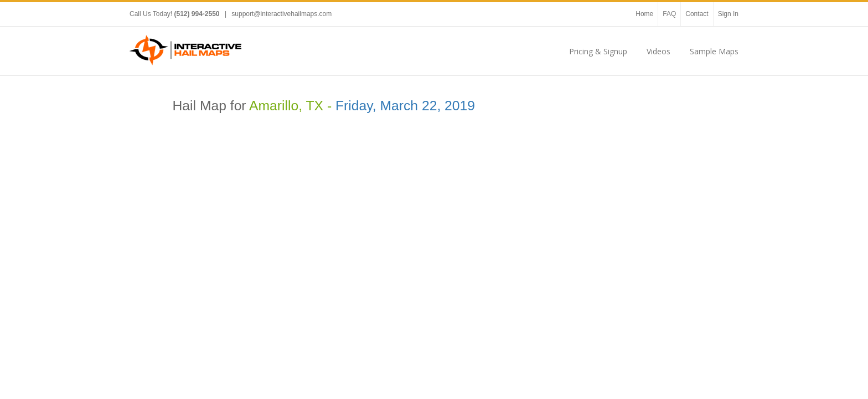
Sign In (728, 14)
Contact (697, 14)
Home (644, 14)
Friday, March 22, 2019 (405, 106)
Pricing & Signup (598, 51)
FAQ (669, 14)
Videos (658, 51)
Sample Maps (714, 51)
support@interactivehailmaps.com (281, 14)
